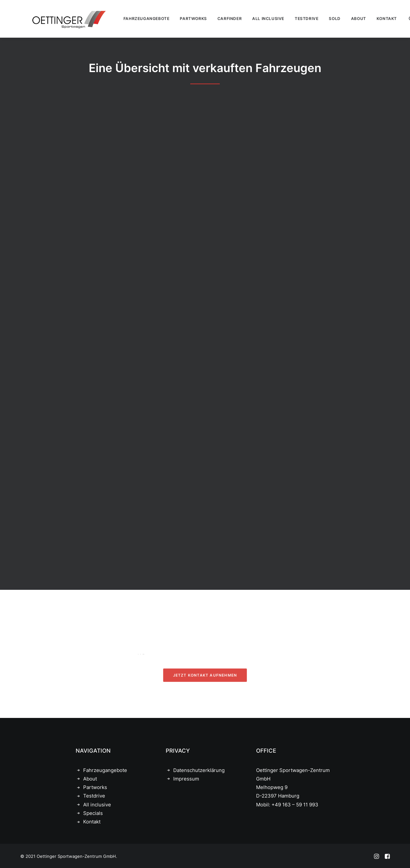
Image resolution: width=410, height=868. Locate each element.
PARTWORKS (182, 19)
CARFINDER (218, 19)
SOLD (323, 19)
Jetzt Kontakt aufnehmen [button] (205, 675)
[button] (401, 19)
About (90, 779)
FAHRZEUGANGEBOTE (135, 19)
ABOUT (347, 19)
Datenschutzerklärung (199, 770)
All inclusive (97, 805)
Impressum (186, 779)
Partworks (95, 787)
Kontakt (92, 822)
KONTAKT (376, 19)
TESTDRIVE (295, 19)
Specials (93, 813)
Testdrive (94, 796)
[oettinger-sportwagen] (58, 19)
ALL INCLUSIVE (257, 19)
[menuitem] (135, 19)
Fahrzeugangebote (105, 770)
